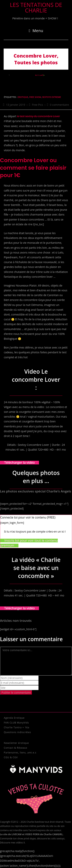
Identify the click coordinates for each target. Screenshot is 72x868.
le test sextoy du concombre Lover (38, 116)
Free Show (35, 97)
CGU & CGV (11, 757)
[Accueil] (39, 75)
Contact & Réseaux (16, 748)
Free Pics (37, 105)
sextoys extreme (52, 97)
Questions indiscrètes (17, 732)
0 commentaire (59, 105)
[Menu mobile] (36, 31)
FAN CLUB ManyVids (16, 723)
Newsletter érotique (16, 743)
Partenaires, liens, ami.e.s (20, 753)
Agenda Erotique (14, 718)
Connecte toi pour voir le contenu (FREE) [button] (28, 517)
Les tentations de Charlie (36, 7)
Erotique (23, 97)
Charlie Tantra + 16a (17, 727)
